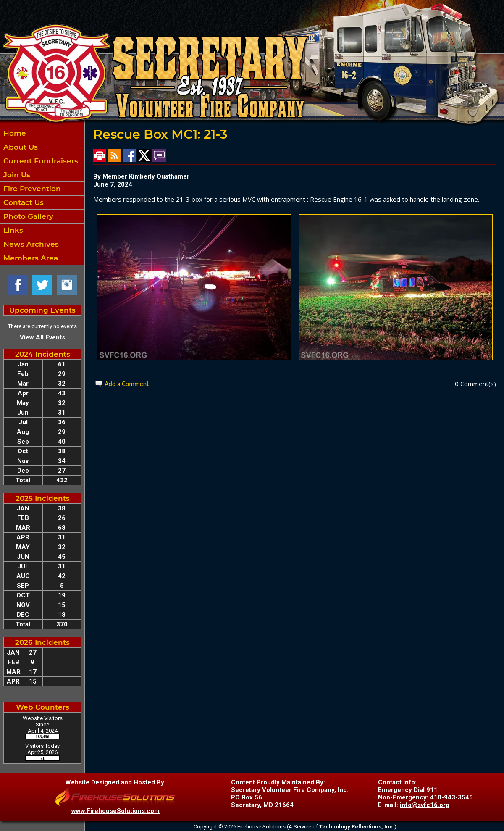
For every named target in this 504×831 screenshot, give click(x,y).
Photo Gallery (27, 216)
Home (14, 133)
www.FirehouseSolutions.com (115, 811)
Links (12, 230)
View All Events (42, 337)
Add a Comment (127, 384)
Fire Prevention (31, 189)
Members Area (30, 258)
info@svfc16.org (425, 805)
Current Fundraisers (40, 161)
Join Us (16, 175)
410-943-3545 (451, 797)
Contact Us (22, 202)
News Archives (30, 244)
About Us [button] (20, 147)
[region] (42, 196)
